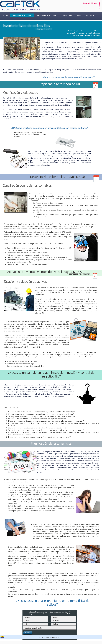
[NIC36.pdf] (96, 179)
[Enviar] (28, 633)
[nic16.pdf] (96, 86)
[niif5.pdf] (95, 276)
